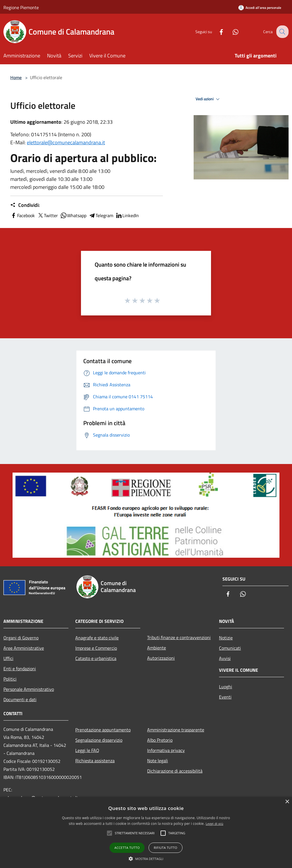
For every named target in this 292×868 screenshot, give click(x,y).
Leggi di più (214, 824)
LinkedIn (127, 215)
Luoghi (226, 687)
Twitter (47, 215)
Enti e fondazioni (20, 669)
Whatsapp (73, 215)
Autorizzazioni (161, 658)
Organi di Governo (21, 638)
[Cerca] (282, 32)
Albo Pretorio (160, 740)
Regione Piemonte (21, 7)
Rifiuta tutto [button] (165, 848)
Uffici (8, 658)
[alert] (146, 832)
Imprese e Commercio (96, 648)
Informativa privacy (166, 750)
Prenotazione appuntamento (103, 730)
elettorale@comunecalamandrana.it (66, 142)
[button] (146, 859)
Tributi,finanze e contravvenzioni (179, 637)
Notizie (226, 638)
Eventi (225, 697)
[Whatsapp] (231, 32)
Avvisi (225, 658)
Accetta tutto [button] (127, 848)
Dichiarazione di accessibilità (175, 771)
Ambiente (157, 648)
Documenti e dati (20, 699)
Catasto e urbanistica (96, 658)
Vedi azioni (208, 99)
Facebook (23, 215)
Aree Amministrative (24, 648)
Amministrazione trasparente (176, 730)
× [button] (287, 802)
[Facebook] (217, 32)
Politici (10, 679)
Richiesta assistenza (95, 761)
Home (16, 77)
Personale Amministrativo (29, 689)
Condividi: (25, 205)
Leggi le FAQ (87, 750)
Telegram (101, 215)
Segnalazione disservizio (99, 740)
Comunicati (230, 648)
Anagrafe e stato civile (97, 638)
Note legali (158, 761)
